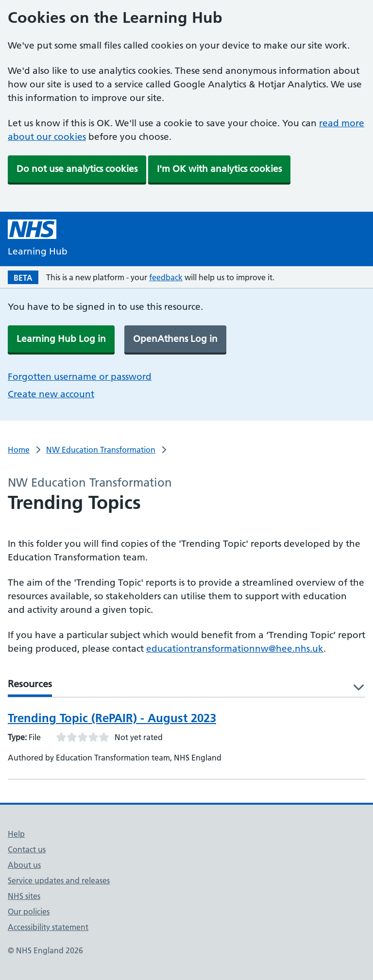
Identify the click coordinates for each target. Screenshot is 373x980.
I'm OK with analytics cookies (219, 169)
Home (19, 450)
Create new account (51, 394)
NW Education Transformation (101, 450)
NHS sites (24, 896)
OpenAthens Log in (175, 339)
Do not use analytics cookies (77, 169)
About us (24, 865)
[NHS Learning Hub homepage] (38, 239)
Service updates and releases (59, 880)
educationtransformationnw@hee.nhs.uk (235, 649)
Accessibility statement (48, 927)
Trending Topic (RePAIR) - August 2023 (112, 718)
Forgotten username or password (80, 377)
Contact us (27, 849)
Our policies (29, 912)
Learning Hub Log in (61, 339)
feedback (166, 277)
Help (16, 834)
